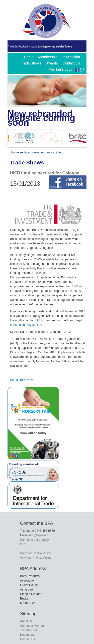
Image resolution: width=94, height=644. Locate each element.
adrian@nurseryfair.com (26, 325)
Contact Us (71, 63)
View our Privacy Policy (36, 558)
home (15, 152)
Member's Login (61, 69)
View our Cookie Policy (35, 553)
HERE (41, 320)
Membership (48, 57)
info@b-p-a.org (38, 535)
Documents (28, 635)
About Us (26, 621)
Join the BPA (29, 630)
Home (29, 57)
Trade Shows (31, 63)
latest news (32, 152)
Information (71, 57)
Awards (52, 63)
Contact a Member (32, 626)
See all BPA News (22, 380)
